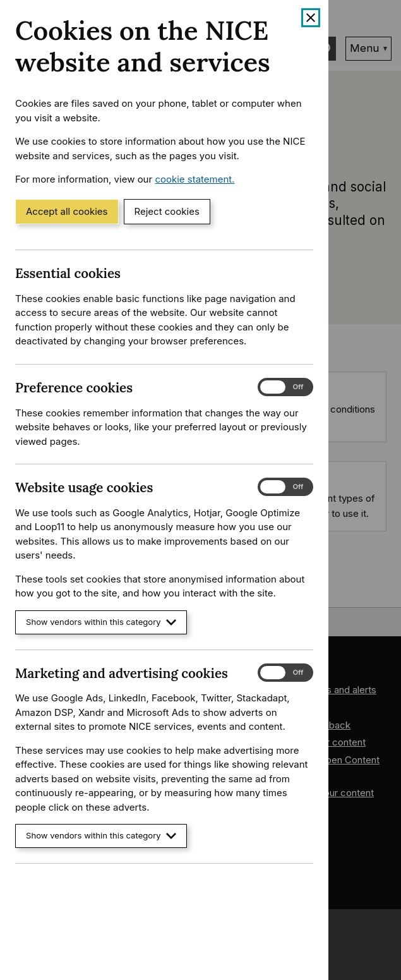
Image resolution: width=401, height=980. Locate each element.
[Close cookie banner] (311, 18)
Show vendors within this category (101, 622)
